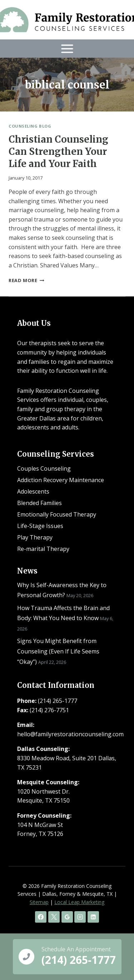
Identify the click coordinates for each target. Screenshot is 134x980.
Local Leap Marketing (79, 902)
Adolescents (33, 491)
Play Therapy (35, 537)
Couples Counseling (44, 468)
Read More (26, 280)
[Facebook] (41, 917)
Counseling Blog (30, 126)
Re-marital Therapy (43, 549)
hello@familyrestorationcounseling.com (70, 734)
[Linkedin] (93, 917)
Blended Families (39, 503)
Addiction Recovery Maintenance (61, 480)
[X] (54, 917)
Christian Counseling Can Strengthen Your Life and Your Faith (58, 151)
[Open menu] (67, 49)
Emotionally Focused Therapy (57, 514)
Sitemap (39, 902)
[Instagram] (80, 917)
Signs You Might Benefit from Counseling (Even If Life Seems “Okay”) (58, 651)
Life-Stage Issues (40, 526)
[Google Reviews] (67, 917)
